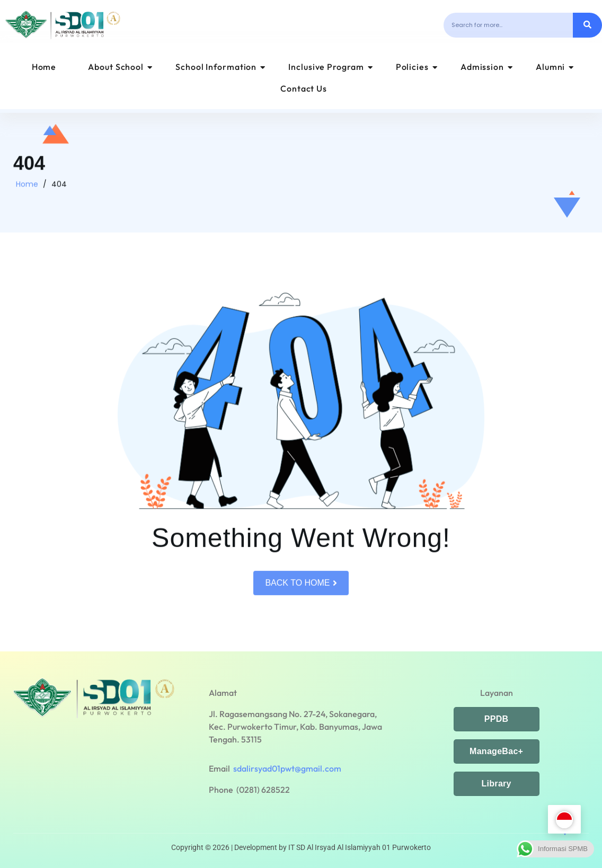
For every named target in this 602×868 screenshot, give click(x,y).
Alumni (555, 67)
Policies (417, 67)
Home (44, 67)
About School (120, 67)
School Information (220, 67)
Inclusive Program (330, 67)
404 (59, 191)
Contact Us (304, 88)
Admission (487, 67)
